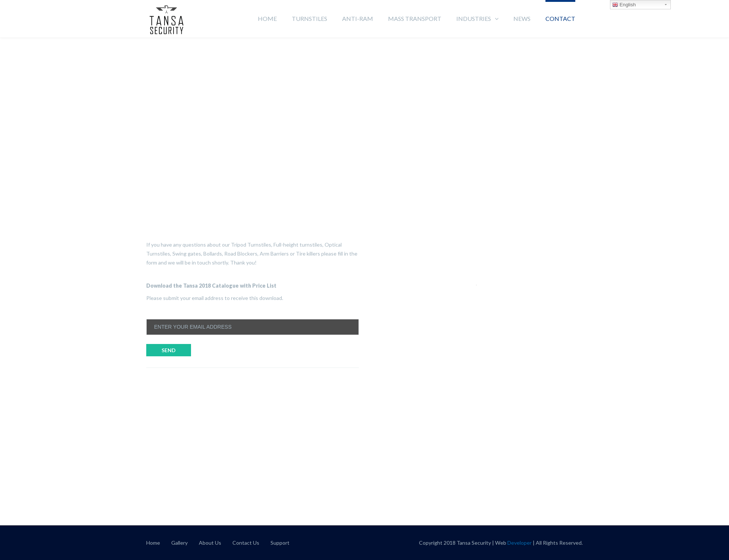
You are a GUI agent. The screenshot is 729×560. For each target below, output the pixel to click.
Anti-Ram (358, 18)
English (624, 5)
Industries (474, 18)
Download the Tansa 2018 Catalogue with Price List (211, 286)
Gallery (179, 543)
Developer (520, 543)
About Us (210, 543)
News (522, 18)
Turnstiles (309, 18)
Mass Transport (415, 18)
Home (267, 18)
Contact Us (246, 543)
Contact (560, 18)
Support (280, 543)
